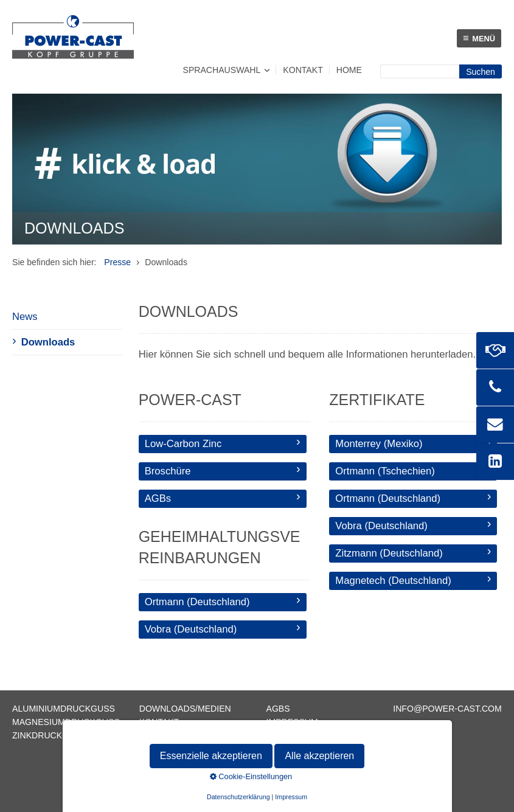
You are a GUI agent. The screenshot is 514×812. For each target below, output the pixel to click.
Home (349, 70)
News (25, 317)
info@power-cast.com (447, 709)
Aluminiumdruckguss (64, 709)
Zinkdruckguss (49, 735)
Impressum (292, 722)
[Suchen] (481, 71)
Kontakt (303, 70)
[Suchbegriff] (420, 71)
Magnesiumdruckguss (66, 722)
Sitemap (158, 735)
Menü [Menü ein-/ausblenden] (479, 38)
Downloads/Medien (185, 709)
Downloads (48, 342)
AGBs (278, 709)
